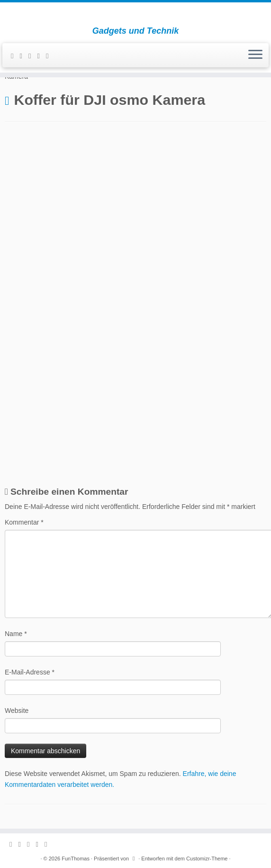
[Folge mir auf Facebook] (33, 56)
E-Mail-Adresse (30, 672)
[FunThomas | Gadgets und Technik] (135, 14)
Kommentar (24, 522)
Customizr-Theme (207, 859)
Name (16, 634)
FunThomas (76, 859)
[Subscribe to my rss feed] (15, 56)
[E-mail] (24, 56)
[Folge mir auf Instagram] (41, 56)
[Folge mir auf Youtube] (50, 56)
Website (17, 711)
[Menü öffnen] (255, 55)
